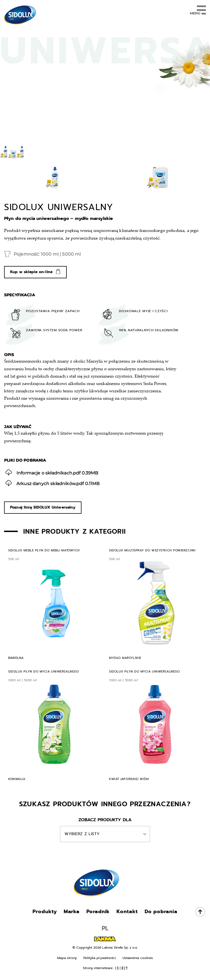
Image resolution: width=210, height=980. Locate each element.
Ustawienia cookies (138, 958)
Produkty (45, 912)
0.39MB (52, 472)
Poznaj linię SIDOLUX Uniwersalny (43, 507)
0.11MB (53, 483)
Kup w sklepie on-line (31, 272)
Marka (72, 912)
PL (105, 928)
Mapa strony (67, 958)
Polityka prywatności (100, 958)
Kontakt (127, 912)
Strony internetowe (105, 968)
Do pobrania (161, 912)
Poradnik (98, 912)
